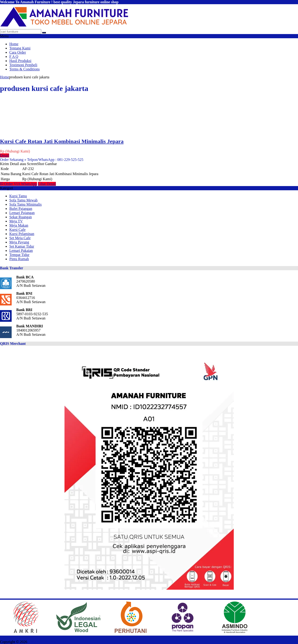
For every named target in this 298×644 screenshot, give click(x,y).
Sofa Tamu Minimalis (25, 204)
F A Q (14, 57)
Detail (5, 155)
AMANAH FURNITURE (47, 642)
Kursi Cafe (17, 230)
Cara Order (18, 52)
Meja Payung (19, 242)
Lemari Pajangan (22, 213)
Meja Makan (19, 225)
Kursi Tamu (18, 196)
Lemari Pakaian (21, 251)
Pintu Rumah (19, 259)
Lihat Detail (47, 184)
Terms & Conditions (24, 69)
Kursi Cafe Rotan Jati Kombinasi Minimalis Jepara (62, 141)
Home (14, 44)
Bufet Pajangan (21, 209)
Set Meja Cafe (20, 238)
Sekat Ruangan (20, 217)
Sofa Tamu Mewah (23, 200)
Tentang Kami (20, 48)
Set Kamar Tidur (22, 246)
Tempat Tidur (19, 255)
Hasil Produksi (20, 61)
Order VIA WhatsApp (19, 184)
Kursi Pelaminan (22, 234)
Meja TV (16, 221)
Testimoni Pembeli (23, 65)
